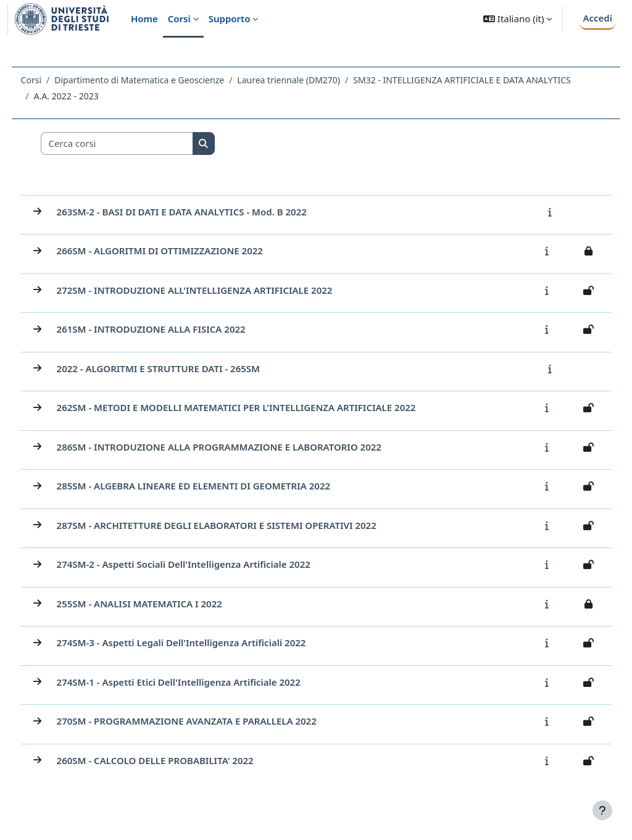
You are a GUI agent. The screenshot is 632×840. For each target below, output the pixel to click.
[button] (518, 19)
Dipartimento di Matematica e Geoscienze (163, 80)
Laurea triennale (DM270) (312, 80)
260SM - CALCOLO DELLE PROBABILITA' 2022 (178, 763)
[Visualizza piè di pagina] (602, 810)
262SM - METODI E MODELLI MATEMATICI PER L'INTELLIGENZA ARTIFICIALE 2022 (259, 410)
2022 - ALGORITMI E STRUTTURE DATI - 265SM (181, 372)
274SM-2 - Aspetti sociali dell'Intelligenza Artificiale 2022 (206, 567)
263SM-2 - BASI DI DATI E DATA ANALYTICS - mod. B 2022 (205, 215)
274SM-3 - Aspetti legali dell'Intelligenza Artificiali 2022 (204, 646)
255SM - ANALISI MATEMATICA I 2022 (162, 607)
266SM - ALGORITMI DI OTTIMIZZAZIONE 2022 (183, 254)
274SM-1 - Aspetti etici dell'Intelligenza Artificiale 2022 (202, 685)
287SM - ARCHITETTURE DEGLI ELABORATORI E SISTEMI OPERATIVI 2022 (239, 528)
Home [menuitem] (144, 19)
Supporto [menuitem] (230, 19)
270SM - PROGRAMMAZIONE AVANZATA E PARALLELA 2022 (210, 724)
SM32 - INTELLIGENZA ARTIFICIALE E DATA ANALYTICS (165, 96)
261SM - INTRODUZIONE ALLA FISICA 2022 (174, 332)
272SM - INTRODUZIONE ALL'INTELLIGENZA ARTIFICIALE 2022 (218, 293)
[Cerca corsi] (140, 147)
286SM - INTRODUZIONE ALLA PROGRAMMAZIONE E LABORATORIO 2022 (242, 450)
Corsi (54, 80)
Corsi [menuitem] (179, 19)
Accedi (597, 18)
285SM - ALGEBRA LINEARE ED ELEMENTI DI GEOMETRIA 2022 (216, 489)
